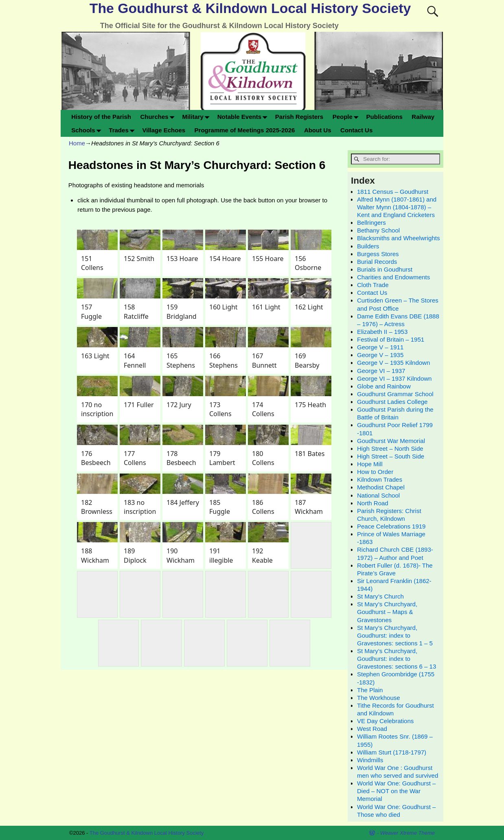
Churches (159, 117)
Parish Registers (299, 117)
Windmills (370, 760)
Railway (423, 117)
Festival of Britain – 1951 (391, 339)
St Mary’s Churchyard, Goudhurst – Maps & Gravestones (387, 612)
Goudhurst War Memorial (391, 441)
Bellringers (371, 223)
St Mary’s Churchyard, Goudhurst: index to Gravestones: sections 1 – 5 (395, 635)
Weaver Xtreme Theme (408, 833)
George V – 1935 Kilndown (393, 363)
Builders (368, 246)
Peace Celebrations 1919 (391, 526)
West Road (372, 729)
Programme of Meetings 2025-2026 (245, 130)
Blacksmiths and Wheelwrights (398, 238)
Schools (88, 130)
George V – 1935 (380, 355)
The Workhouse (379, 698)
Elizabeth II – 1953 (382, 332)
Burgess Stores (378, 254)
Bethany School (378, 230)
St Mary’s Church (380, 596)
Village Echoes (164, 130)
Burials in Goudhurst (385, 269)
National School (378, 495)
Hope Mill (370, 464)
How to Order (375, 472)
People (347, 117)
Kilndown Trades (380, 479)
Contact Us (356, 130)
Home (77, 143)
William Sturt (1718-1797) (392, 752)
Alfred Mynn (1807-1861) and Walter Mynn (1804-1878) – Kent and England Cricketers (397, 207)
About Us (318, 130)
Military (197, 117)
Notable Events (244, 117)
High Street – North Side (390, 449)
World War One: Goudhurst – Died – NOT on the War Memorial (396, 791)
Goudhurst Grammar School (395, 394)
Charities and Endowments (393, 277)
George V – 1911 (380, 347)
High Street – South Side (391, 456)
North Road (373, 503)
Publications (385, 117)
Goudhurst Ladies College (392, 402)
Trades (123, 130)
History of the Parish (101, 117)
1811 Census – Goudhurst (393, 192)
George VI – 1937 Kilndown (394, 378)
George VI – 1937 (381, 371)
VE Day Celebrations (385, 721)
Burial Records (377, 262)
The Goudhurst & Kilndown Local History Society (250, 8)
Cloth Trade (373, 285)
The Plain (370, 690)
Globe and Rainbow (384, 386)
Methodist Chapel (381, 487)
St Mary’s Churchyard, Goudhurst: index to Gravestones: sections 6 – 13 (397, 659)
